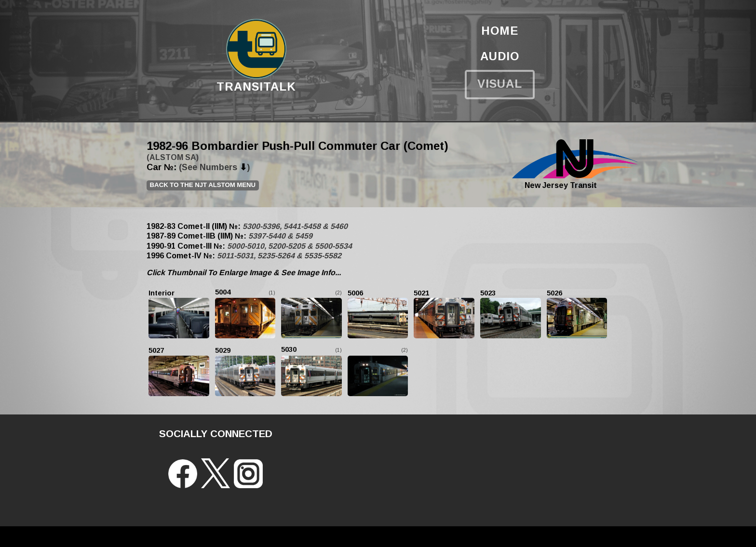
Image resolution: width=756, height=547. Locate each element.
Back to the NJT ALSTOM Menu (203, 185)
